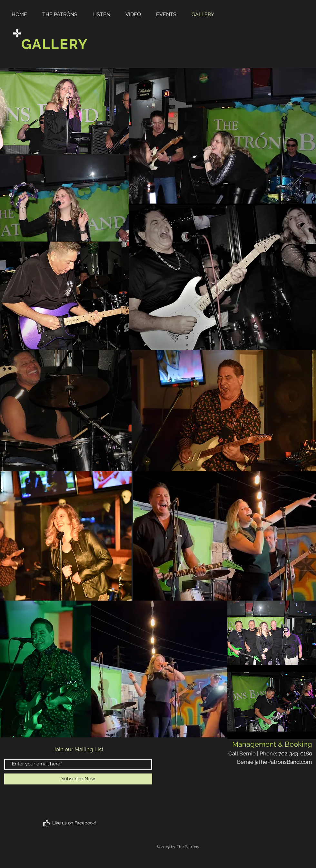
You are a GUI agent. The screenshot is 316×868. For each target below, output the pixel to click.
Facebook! (85, 823)
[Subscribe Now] (78, 779)
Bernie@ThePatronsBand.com (275, 762)
